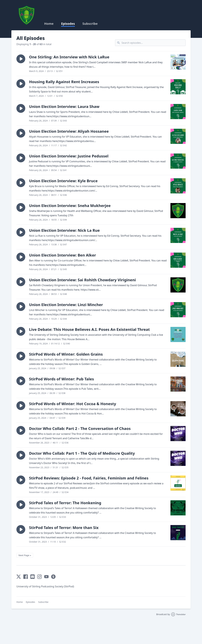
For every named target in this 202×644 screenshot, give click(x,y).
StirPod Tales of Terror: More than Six (64, 527)
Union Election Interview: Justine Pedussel (69, 156)
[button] (21, 59)
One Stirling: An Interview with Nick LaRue (69, 57)
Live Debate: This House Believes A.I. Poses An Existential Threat (89, 329)
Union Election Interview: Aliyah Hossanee (69, 131)
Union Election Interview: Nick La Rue (64, 230)
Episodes (68, 24)
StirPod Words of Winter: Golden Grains (66, 354)
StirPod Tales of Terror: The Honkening (65, 503)
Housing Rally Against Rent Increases (64, 82)
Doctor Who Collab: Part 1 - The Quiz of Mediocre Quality (82, 453)
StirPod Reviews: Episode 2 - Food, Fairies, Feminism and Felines (89, 478)
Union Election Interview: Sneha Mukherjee (70, 205)
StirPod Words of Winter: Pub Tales (61, 379)
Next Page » (25, 555)
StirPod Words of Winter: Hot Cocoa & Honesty (73, 404)
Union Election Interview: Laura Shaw (64, 106)
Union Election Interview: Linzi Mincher (66, 305)
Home (49, 24)
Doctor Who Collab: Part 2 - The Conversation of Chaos (80, 428)
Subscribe (90, 24)
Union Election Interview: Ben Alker (62, 255)
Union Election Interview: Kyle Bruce (63, 181)
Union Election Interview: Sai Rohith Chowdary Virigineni (82, 280)
